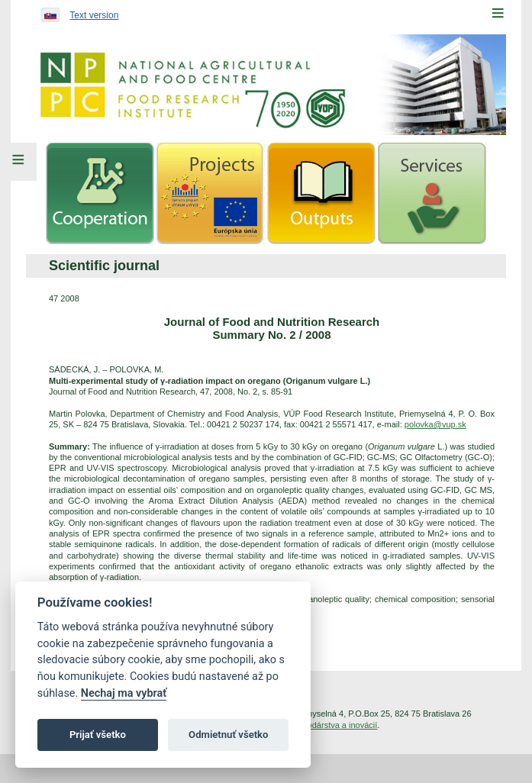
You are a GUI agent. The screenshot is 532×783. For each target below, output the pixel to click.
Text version (94, 15)
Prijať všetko (98, 735)
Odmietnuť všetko (228, 735)
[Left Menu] (18, 162)
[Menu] (498, 13)
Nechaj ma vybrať (124, 693)
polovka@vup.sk (435, 424)
